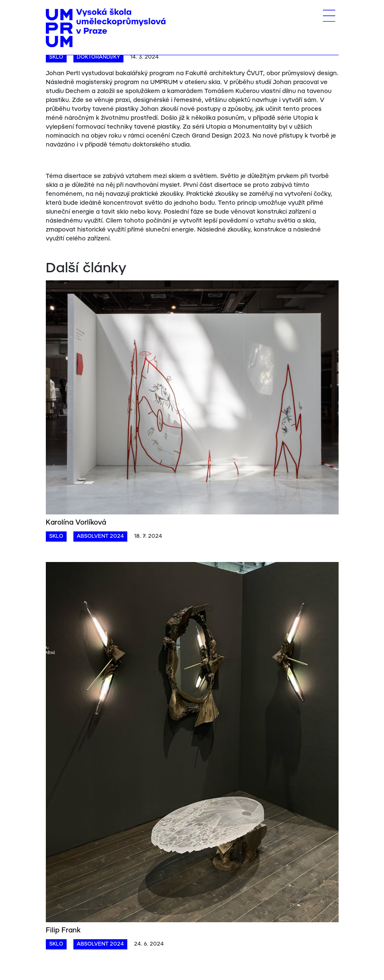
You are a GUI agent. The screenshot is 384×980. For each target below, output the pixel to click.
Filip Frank (63, 931)
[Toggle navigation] (329, 16)
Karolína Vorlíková (76, 523)
